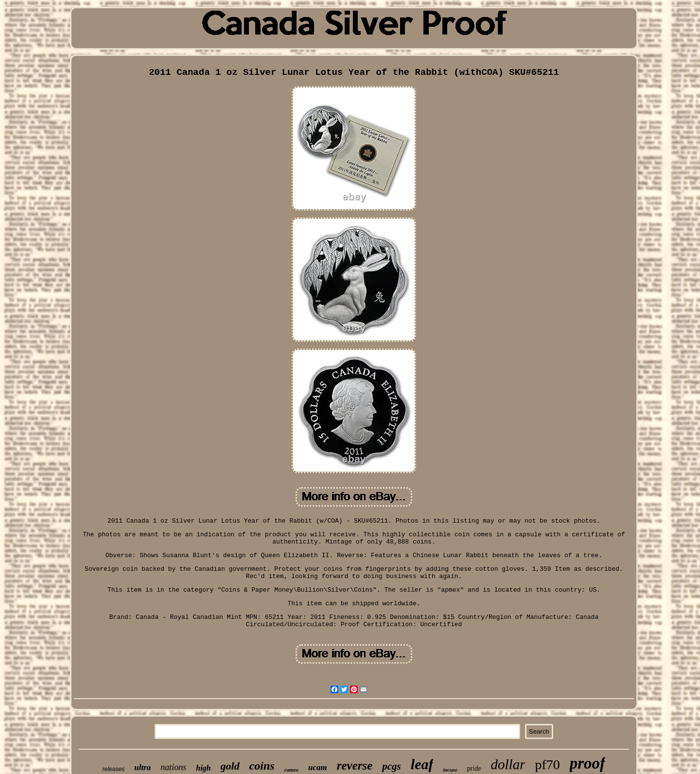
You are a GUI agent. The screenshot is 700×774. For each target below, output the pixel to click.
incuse (450, 770)
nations (173, 767)
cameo (291, 770)
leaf (422, 764)
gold (230, 766)
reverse (355, 765)
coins (262, 766)
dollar (508, 764)
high (203, 768)
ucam (318, 767)
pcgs (392, 766)
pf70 (547, 765)
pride (474, 768)
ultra (142, 767)
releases (114, 769)
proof (587, 763)
